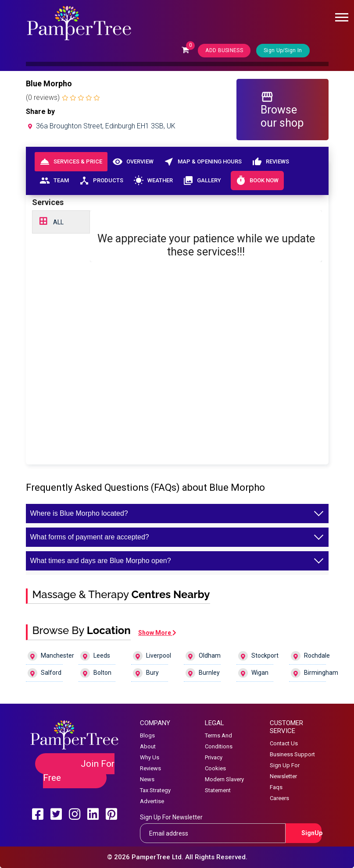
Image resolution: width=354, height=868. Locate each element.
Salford (45, 673)
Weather (153, 181)
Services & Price (71, 162)
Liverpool (151, 656)
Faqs (276, 787)
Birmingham (309, 673)
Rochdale (309, 656)
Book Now (257, 181)
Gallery (202, 181)
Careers (279, 798)
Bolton (96, 673)
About (148, 746)
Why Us (150, 757)
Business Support (292, 754)
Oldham (203, 656)
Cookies (215, 768)
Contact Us (284, 743)
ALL (52, 221)
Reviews (271, 162)
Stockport (256, 656)
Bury (146, 673)
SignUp (312, 833)
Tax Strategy (155, 790)
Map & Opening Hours (203, 162)
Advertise (152, 801)
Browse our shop (282, 110)
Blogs (147, 735)
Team (54, 181)
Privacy (214, 757)
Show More (157, 633)
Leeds (95, 656)
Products (101, 181)
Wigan (253, 673)
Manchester (45, 656)
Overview (133, 162)
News (147, 779)
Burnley (203, 673)
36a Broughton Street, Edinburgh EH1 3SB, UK (101, 126)
